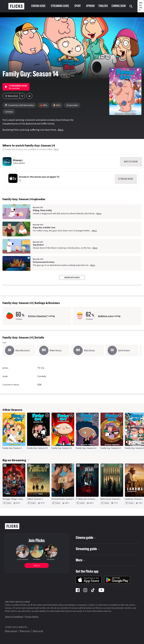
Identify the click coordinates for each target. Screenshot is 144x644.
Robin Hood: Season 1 (110, 499)
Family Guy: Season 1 (12, 448)
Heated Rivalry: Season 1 (63, 499)
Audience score (106, 316)
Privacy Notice (32, 617)
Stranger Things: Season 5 (15, 499)
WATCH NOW (131, 161)
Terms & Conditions (14, 617)
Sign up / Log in (141, 6)
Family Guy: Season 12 (86, 448)
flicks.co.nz (25, 631)
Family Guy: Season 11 (62, 448)
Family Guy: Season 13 (111, 448)
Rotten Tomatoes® (38, 316)
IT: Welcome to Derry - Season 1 (91, 499)
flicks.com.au (11, 631)
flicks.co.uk (38, 631)
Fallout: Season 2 (35, 499)
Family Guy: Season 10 (37, 448)
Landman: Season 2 (134, 499)
